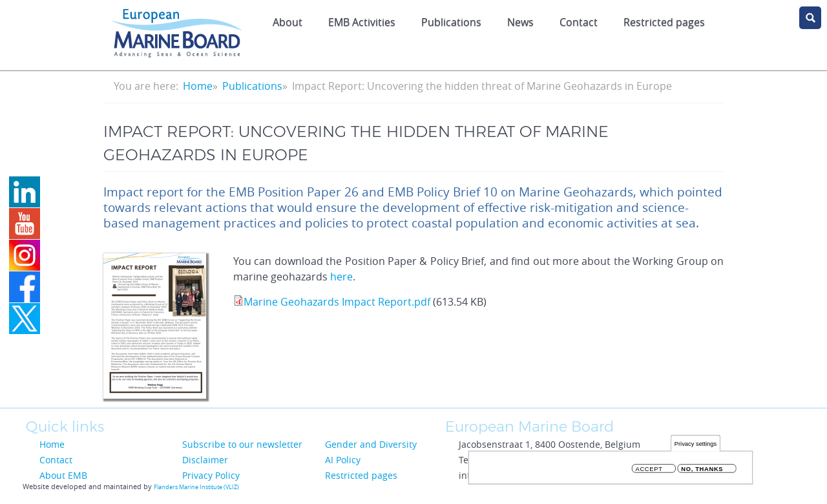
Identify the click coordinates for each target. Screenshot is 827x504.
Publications (451, 22)
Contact (579, 22)
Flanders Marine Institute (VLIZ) (196, 487)
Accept (649, 471)
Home (198, 86)
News (520, 22)
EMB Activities (362, 22)
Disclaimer (205, 460)
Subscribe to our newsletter (242, 444)
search (810, 18)
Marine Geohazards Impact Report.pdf (337, 302)
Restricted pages (361, 475)
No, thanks (702, 471)
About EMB (63, 475)
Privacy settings (696, 446)
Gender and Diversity (371, 444)
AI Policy (343, 460)
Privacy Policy (211, 475)
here (341, 277)
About (288, 22)
